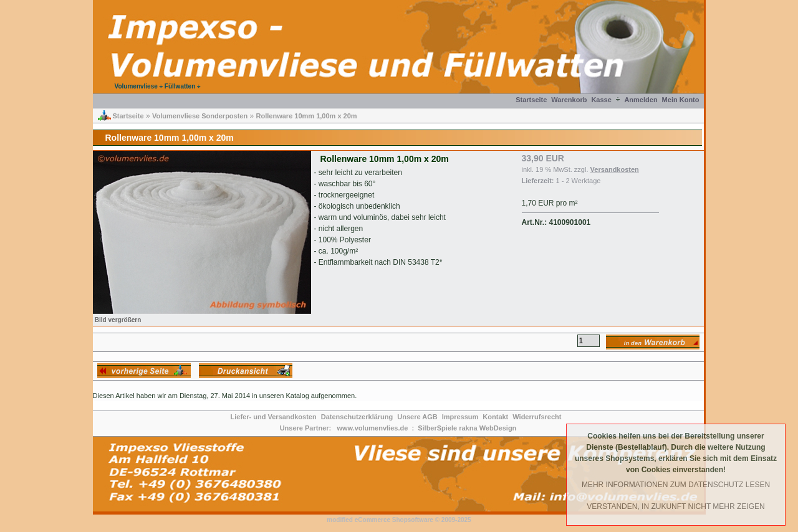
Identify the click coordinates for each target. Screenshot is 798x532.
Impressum (460, 417)
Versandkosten (615, 169)
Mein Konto (681, 100)
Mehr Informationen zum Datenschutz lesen (676, 485)
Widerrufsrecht (537, 417)
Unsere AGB (417, 417)
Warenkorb (569, 100)
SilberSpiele (437, 428)
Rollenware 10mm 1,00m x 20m (307, 116)
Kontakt (495, 417)
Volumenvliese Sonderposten (200, 116)
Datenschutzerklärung (357, 417)
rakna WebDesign (488, 428)
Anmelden (641, 100)
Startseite (531, 100)
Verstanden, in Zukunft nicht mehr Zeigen (675, 506)
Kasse (601, 100)
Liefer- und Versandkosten (274, 417)
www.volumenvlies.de (372, 428)
